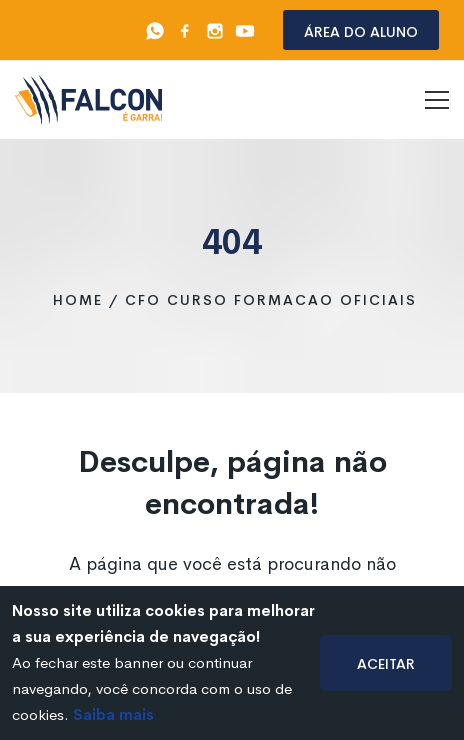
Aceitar (386, 662)
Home (78, 300)
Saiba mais (113, 714)
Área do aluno (361, 30)
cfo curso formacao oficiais (271, 300)
